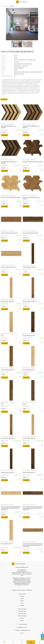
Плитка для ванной (22, 609)
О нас (22, 603)
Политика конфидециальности (22, 567)
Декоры (22, 620)
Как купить (22, 596)
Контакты (22, 605)
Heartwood (11, 124)
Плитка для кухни (22, 611)
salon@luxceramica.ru (23, 627)
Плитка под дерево (22, 616)
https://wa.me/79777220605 (42, 639)
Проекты (22, 601)
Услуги (22, 598)
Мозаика (22, 618)
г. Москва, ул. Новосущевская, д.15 (23, 630)
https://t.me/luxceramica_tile (42, 635)
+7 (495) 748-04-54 (42, 632)
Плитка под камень (22, 613)
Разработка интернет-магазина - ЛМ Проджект (22, 590)
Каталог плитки (22, 594)
